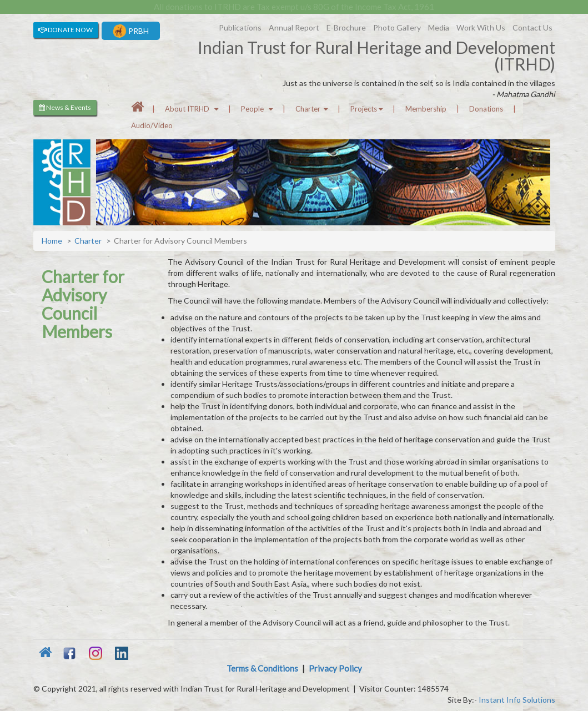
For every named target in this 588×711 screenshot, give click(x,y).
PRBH (131, 31)
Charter (311, 109)
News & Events (65, 107)
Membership (426, 109)
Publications (240, 27)
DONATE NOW (66, 30)
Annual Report (294, 27)
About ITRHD (192, 109)
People (257, 109)
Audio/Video (152, 125)
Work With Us (481, 27)
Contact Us (532, 27)
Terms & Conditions (262, 668)
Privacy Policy (335, 668)
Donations (486, 109)
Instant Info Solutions (517, 700)
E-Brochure (346, 27)
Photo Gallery (397, 27)
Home (52, 241)
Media (439, 27)
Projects (366, 109)
